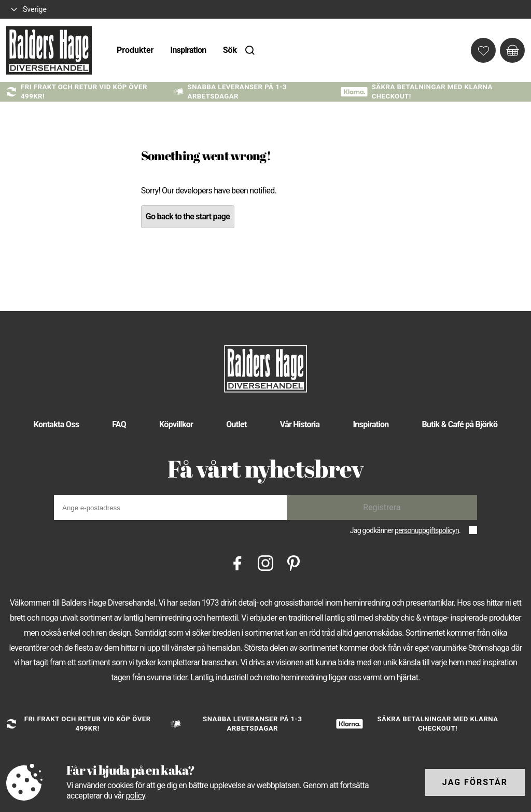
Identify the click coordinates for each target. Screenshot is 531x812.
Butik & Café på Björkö (460, 424)
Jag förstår (475, 782)
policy (135, 796)
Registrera (382, 507)
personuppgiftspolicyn (427, 530)
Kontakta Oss (56, 424)
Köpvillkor (176, 424)
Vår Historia (300, 424)
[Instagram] (265, 562)
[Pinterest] (294, 562)
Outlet (236, 424)
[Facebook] (237, 562)
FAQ (119, 424)
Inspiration (188, 50)
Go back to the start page (188, 216)
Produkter (135, 50)
